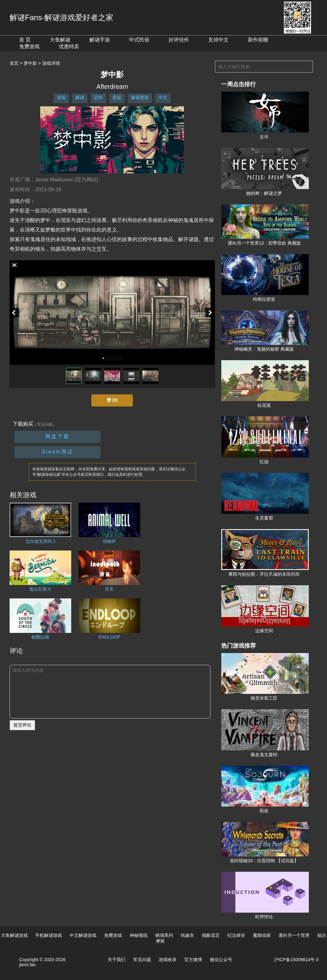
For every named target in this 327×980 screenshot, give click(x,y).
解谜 (80, 97)
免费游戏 (29, 46)
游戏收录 (168, 960)
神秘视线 (139, 935)
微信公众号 (221, 960)
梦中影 (30, 63)
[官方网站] (87, 180)
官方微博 (193, 960)
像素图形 (140, 97)
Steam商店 (57, 452)
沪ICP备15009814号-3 (296, 960)
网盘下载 (57, 436)
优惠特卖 (69, 46)
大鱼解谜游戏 (14, 935)
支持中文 (218, 40)
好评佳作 (179, 40)
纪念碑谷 (236, 935)
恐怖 (98, 97)
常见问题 (142, 960)
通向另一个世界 (294, 935)
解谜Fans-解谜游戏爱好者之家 (61, 17)
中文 (163, 97)
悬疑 (117, 97)
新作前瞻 (258, 40)
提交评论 (22, 725)
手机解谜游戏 (49, 935)
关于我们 (117, 960)
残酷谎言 (211, 935)
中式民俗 (139, 40)
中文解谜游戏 (83, 935)
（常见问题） (45, 424)
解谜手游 (100, 40)
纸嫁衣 (187, 935)
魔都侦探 (262, 935)
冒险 (61, 97)
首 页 (25, 40)
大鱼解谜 (60, 40)
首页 (14, 63)
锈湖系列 (164, 935)
